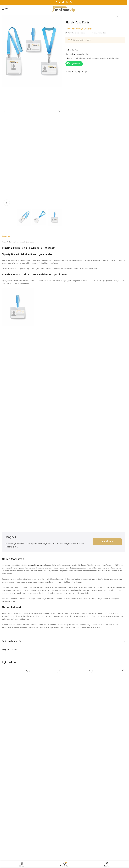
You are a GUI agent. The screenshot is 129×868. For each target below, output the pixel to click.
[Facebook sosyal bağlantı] (56, 2)
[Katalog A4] (111, 763)
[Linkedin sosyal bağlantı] (67, 2)
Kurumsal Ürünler (82, 54)
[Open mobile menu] (6, 9)
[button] (4, 111)
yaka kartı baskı (114, 58)
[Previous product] (117, 17)
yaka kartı (104, 58)
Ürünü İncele (107, 542)
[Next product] (124, 17)
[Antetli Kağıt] (16, 763)
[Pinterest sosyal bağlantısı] (63, 2)
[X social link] (60, 2)
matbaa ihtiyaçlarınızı (36, 565)
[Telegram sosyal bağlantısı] (71, 2)
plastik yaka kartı (93, 58)
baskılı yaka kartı (80, 58)
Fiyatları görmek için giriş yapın (79, 29)
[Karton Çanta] (79, 763)
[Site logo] (64, 9)
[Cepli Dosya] (48, 763)
